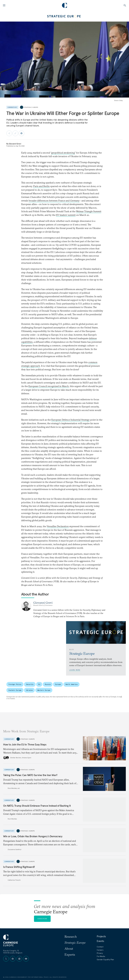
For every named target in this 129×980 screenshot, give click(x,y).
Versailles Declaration (58, 526)
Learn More (75, 670)
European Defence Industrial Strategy (70, 420)
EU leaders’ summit (66, 215)
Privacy (100, 953)
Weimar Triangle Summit (89, 211)
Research (71, 936)
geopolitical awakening (63, 153)
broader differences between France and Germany (54, 201)
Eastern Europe (15, 690)
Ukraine (29, 690)
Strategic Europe (31, 107)
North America (71, 684)
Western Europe (44, 690)
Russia (48, 684)
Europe (58, 684)
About (69, 948)
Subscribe (42, 919)
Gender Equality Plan (105, 960)
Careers (100, 950)
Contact (100, 947)
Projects (101, 936)
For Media (101, 956)
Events (100, 941)
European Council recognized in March (49, 386)
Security (30, 684)
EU (39, 684)
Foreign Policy (15, 684)
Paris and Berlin (41, 186)
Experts (70, 954)
